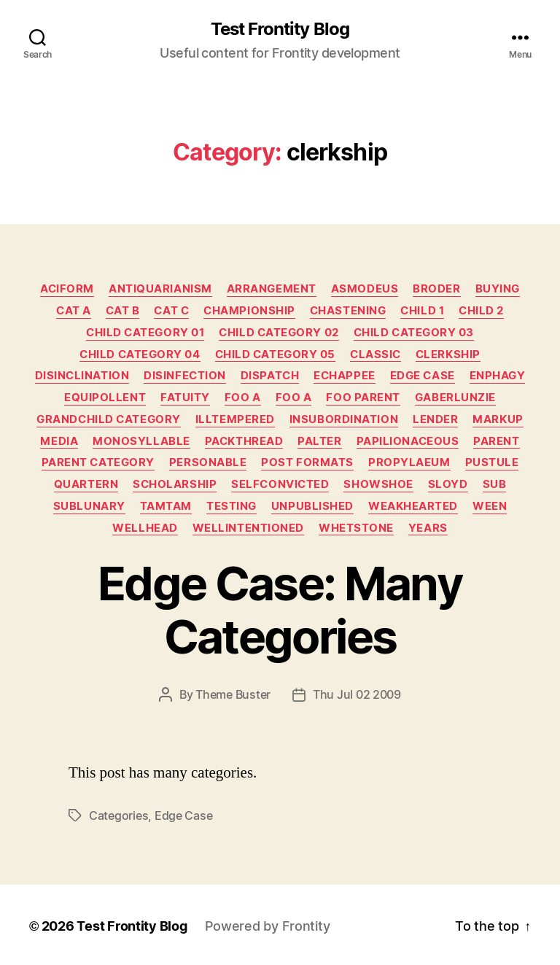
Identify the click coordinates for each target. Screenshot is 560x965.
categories (118, 815)
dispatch (270, 376)
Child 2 (481, 311)
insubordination (344, 419)
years (428, 528)
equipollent (105, 398)
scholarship (175, 484)
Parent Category (98, 462)
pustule (492, 462)
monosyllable (141, 441)
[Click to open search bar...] (38, 40)
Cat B (123, 311)
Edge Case (423, 376)
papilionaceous (408, 441)
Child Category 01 (145, 333)
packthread (244, 441)
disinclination (82, 376)
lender (435, 419)
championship (249, 311)
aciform (67, 289)
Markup (498, 419)
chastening (348, 311)
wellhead (145, 528)
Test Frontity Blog (280, 29)
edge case (184, 815)
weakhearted (413, 506)
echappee (344, 376)
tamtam (166, 506)
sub (495, 484)
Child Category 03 (414, 333)
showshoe (378, 484)
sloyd (448, 484)
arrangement (272, 289)
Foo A (243, 398)
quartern (86, 484)
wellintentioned (248, 528)
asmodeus (365, 289)
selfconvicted (280, 484)
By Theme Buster (225, 694)
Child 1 (422, 311)
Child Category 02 (279, 333)
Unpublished (312, 506)
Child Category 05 (275, 354)
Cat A (74, 311)
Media (59, 441)
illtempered (235, 419)
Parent (496, 441)
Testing (232, 506)
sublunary (89, 506)
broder (436, 289)
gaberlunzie (455, 398)
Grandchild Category (108, 419)
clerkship (448, 354)
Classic (376, 354)
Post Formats (307, 462)
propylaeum (409, 462)
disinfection (185, 376)
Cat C (171, 311)
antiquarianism (160, 289)
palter (319, 441)
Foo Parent (363, 398)
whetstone (356, 528)
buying (498, 289)
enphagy (498, 376)
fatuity (185, 398)
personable (208, 462)
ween (490, 506)
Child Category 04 (140, 354)
